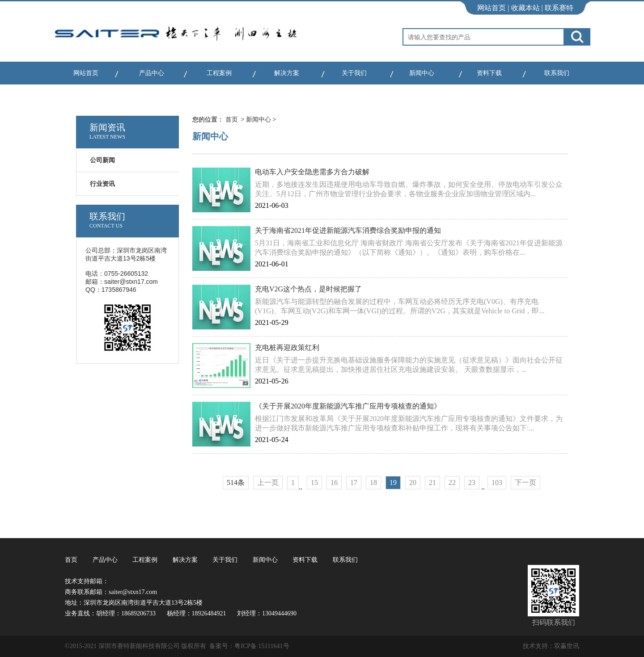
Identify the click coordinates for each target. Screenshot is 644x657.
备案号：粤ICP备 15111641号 (249, 646)
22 (452, 482)
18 (373, 482)
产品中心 (152, 73)
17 (354, 482)
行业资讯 (102, 184)
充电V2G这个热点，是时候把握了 (308, 289)
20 (413, 482)
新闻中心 (422, 73)
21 (432, 482)
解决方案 (287, 73)
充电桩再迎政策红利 (287, 347)
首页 (232, 120)
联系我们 (557, 73)
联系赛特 (559, 8)
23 (472, 482)
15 (314, 482)
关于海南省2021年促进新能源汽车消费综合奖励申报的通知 (348, 230)
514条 (236, 482)
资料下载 (489, 73)
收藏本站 (525, 8)
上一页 (268, 482)
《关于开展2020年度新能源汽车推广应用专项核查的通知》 (348, 406)
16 (334, 482)
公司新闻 (102, 160)
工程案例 (219, 73)
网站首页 (491, 8)
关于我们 (354, 73)
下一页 (525, 482)
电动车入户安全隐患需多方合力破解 (312, 172)
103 (497, 482)
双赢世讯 (567, 646)
